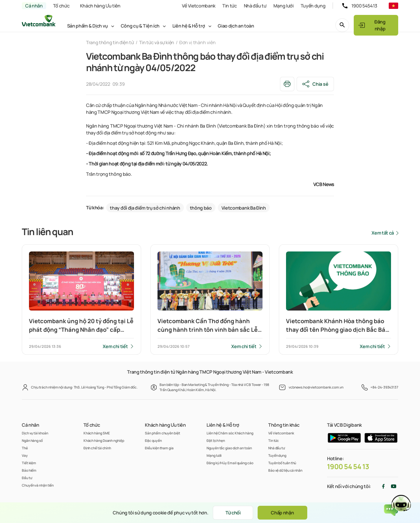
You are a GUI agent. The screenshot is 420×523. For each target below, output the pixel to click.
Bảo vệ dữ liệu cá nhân (285, 470)
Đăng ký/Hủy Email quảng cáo (230, 463)
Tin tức (230, 6)
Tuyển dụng (313, 6)
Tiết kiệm (29, 463)
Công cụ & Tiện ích (140, 26)
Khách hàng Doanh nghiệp (104, 441)
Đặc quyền (153, 441)
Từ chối (233, 513)
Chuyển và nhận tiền (38, 485)
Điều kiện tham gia (159, 448)
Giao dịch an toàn (236, 26)
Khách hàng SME (97, 433)
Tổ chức (61, 6)
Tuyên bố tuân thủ (282, 463)
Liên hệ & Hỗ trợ (189, 26)
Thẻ (25, 448)
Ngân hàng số (32, 441)
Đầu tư (27, 478)
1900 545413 (364, 6)
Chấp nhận (282, 513)
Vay (25, 455)
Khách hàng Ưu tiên (100, 6)
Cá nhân (34, 6)
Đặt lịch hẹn (216, 441)
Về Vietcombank (199, 6)
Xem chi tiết (115, 346)
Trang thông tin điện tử (110, 42)
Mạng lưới (284, 6)
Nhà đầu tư (255, 6)
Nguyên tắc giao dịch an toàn (229, 448)
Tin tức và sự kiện (157, 42)
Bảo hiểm (29, 470)
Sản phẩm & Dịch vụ (87, 26)
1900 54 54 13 (348, 467)
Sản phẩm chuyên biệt (162, 433)
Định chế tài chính (97, 448)
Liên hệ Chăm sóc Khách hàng (230, 433)
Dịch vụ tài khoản (35, 433)
